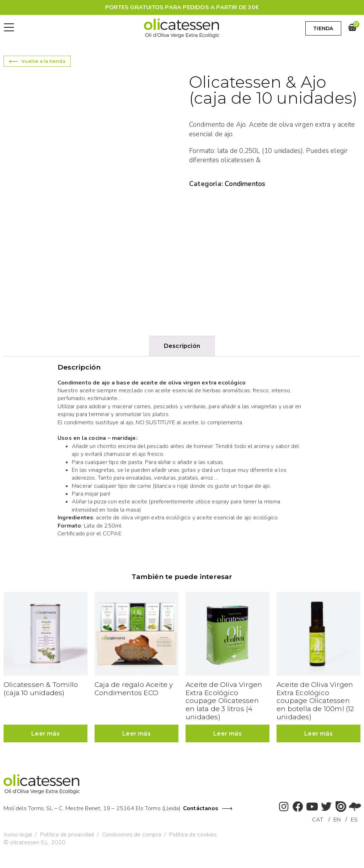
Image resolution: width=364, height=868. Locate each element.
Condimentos (245, 184)
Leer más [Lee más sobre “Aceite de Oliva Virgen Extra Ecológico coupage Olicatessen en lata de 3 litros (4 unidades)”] (227, 734)
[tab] (182, 346)
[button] (9, 28)
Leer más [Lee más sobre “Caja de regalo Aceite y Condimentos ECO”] (136, 734)
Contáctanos (201, 808)
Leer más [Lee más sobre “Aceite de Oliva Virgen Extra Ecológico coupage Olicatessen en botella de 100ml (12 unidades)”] (318, 734)
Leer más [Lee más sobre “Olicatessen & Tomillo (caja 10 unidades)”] (45, 734)
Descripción (182, 346)
